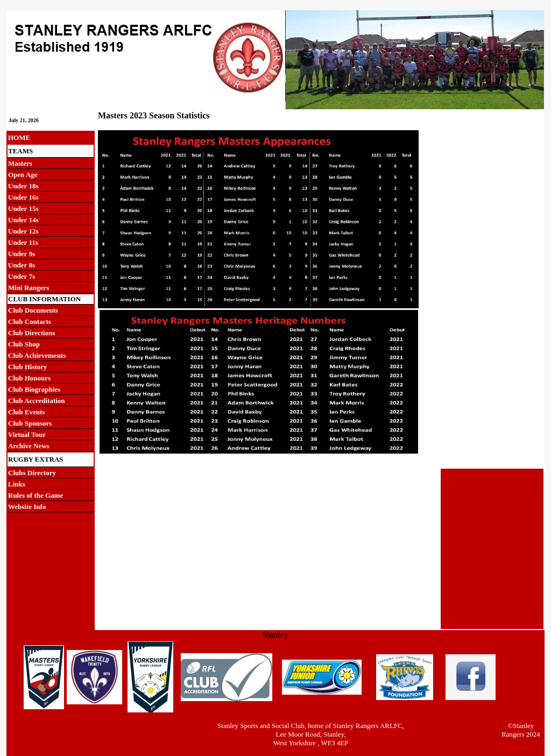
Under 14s (23, 220)
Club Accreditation (37, 401)
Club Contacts (30, 322)
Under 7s (22, 276)
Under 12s (23, 231)
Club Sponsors (30, 423)
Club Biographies (34, 389)
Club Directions (32, 333)
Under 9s (22, 254)
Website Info (27, 507)
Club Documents (33, 310)
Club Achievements (37, 355)
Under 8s (22, 265)
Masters (20, 163)
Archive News (29, 446)
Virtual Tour (27, 434)
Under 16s (23, 197)
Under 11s (23, 242)
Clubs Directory (32, 473)
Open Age (23, 175)
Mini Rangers (29, 288)
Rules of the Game (36, 495)
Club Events (26, 412)
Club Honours (29, 378)
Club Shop (24, 344)
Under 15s (23, 209)
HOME (19, 137)
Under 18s (23, 186)
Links (17, 484)
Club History (28, 367)
